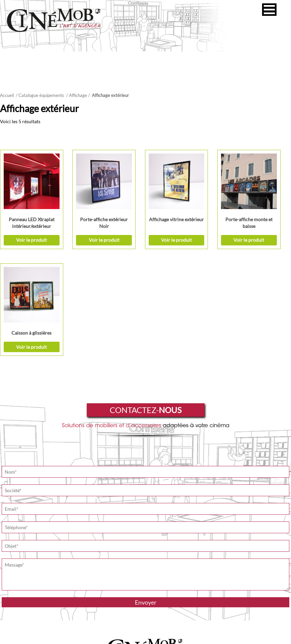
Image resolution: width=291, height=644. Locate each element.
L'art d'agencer (121, 570)
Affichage (78, 95)
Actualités (219, 570)
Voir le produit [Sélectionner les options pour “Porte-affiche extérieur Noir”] (85, 233)
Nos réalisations (188, 570)
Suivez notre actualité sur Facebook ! (216, 618)
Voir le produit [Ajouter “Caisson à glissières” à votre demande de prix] (266, 233)
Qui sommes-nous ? (82, 570)
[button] (269, 10)
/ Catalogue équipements (40, 95)
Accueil (7, 95)
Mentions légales (134, 637)
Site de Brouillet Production (151, 618)
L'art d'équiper (154, 570)
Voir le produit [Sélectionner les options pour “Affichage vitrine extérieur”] (145, 233)
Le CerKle (164, 637)
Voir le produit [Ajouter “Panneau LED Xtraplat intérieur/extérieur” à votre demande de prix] (25, 233)
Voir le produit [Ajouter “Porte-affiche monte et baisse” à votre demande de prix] (206, 233)
